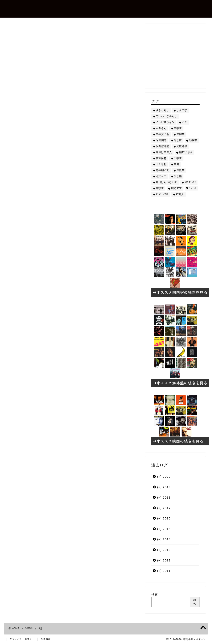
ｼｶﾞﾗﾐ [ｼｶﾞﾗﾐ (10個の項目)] (193, 188)
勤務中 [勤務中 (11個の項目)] (193, 140)
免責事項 (46, 639)
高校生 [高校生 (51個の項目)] (160, 188)
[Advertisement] (182, 56)
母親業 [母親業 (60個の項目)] (180, 170)
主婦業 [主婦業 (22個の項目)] (180, 134)
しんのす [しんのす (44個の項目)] (182, 110)
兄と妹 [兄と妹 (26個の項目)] (178, 140)
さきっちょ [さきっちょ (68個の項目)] (162, 110)
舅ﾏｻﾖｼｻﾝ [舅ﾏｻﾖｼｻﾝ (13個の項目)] (190, 182)
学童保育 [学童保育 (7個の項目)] (161, 158)
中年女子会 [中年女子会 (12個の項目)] (162, 134)
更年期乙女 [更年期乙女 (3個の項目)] (162, 170)
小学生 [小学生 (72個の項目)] (178, 158)
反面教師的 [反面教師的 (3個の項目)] (162, 146)
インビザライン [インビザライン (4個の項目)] (165, 122)
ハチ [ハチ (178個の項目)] (184, 122)
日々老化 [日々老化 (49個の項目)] (161, 164)
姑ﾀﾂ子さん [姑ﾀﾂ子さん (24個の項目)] (186, 152)
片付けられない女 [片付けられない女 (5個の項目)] (166, 182)
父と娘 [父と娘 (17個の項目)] (178, 176)
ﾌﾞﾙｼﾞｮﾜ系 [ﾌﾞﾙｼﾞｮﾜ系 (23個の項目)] (162, 194)
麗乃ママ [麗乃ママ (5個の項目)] (176, 188)
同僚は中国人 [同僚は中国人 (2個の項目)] (164, 152)
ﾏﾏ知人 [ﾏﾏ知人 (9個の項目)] (180, 194)
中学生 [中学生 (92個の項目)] (178, 128)
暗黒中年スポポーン (38, 8)
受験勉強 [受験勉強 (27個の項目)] (182, 146)
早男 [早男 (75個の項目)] (176, 164)
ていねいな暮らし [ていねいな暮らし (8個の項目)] (166, 116)
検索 (155, 594)
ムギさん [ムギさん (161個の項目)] (161, 128)
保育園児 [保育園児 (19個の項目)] (161, 140)
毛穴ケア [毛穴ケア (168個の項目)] (161, 176)
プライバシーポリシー (22, 639)
